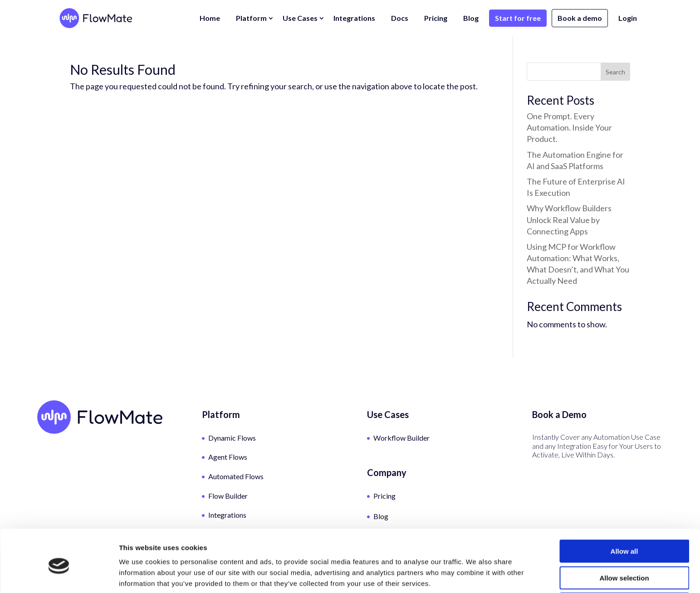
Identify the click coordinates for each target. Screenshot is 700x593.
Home (210, 18)
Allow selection (624, 540)
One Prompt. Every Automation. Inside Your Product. (569, 127)
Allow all (624, 513)
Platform (251, 18)
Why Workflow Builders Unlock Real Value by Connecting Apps (569, 219)
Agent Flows (228, 457)
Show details (476, 575)
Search (615, 72)
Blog (471, 18)
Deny (624, 566)
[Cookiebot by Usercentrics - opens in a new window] (59, 575)
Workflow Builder (401, 438)
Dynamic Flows (232, 438)
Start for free (518, 18)
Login (628, 18)
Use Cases (300, 18)
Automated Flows (236, 476)
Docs (400, 18)
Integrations (354, 18)
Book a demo (580, 18)
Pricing (436, 18)
